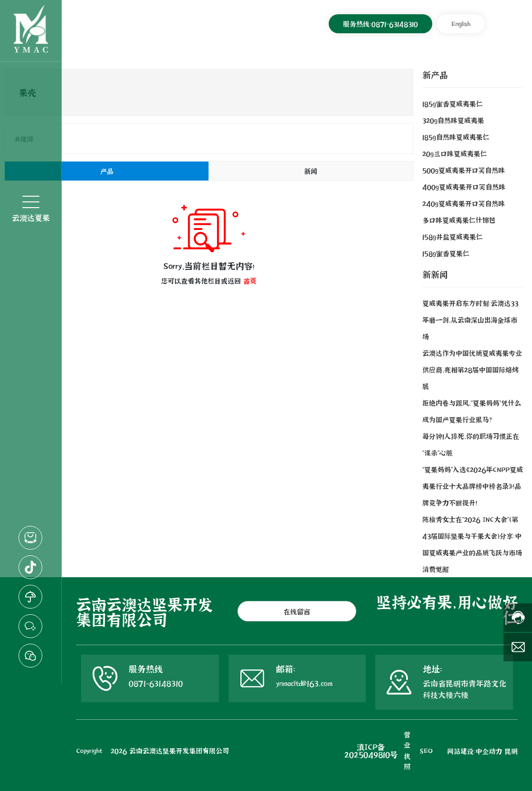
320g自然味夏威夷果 (453, 120)
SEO (426, 750)
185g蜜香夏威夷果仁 (452, 103)
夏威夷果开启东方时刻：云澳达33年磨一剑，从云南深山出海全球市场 (470, 319)
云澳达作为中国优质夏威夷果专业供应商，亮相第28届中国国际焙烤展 (472, 369)
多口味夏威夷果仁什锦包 (459, 220)
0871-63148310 (156, 683)
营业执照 (407, 750)
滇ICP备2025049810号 (371, 750)
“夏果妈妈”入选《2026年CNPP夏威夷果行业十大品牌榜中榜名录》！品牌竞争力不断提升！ (473, 486)
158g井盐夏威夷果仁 (452, 236)
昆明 (511, 751)
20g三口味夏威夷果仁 (455, 153)
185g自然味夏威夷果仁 (456, 137)
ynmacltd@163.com (304, 683)
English (461, 24)
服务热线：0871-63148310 (380, 24)
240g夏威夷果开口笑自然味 (464, 203)
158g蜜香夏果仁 (446, 253)
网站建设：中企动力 (475, 751)
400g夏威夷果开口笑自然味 (464, 186)
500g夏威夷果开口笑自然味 (464, 170)
